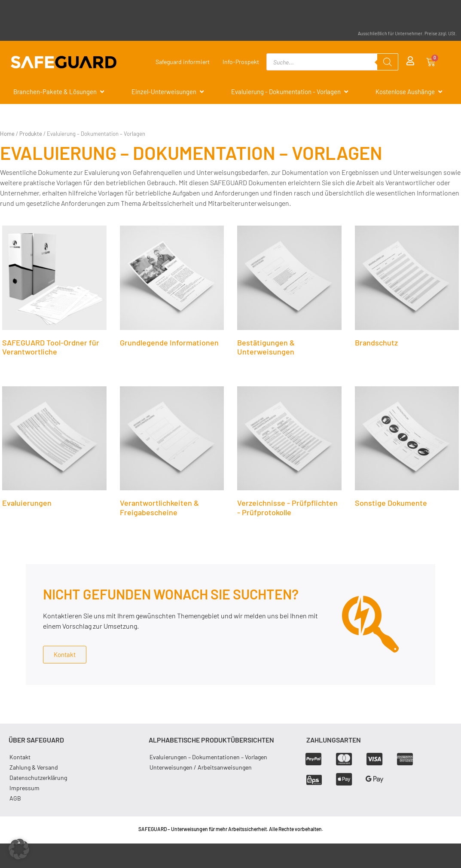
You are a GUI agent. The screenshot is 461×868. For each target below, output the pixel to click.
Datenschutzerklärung (38, 778)
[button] (19, 849)
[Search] (388, 62)
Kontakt (20, 757)
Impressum (24, 788)
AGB (15, 798)
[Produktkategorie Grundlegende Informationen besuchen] (172, 288)
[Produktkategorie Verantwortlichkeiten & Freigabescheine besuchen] (172, 454)
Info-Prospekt (241, 62)
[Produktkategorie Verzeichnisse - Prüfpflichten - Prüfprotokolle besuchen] (289, 454)
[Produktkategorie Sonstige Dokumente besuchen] (407, 449)
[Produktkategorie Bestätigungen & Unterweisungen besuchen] (289, 293)
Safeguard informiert (183, 62)
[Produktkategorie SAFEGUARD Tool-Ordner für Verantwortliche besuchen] (54, 293)
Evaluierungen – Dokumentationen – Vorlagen (208, 757)
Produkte (31, 134)
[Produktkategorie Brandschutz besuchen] (407, 288)
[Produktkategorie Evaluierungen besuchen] (54, 449)
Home (7, 134)
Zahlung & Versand (34, 767)
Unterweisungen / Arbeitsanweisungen (201, 767)
